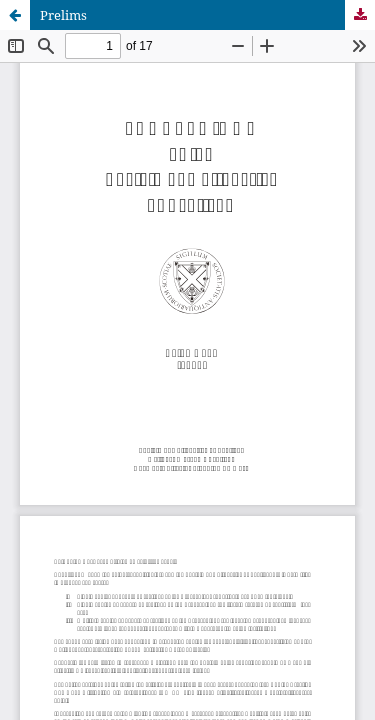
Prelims (63, 15)
